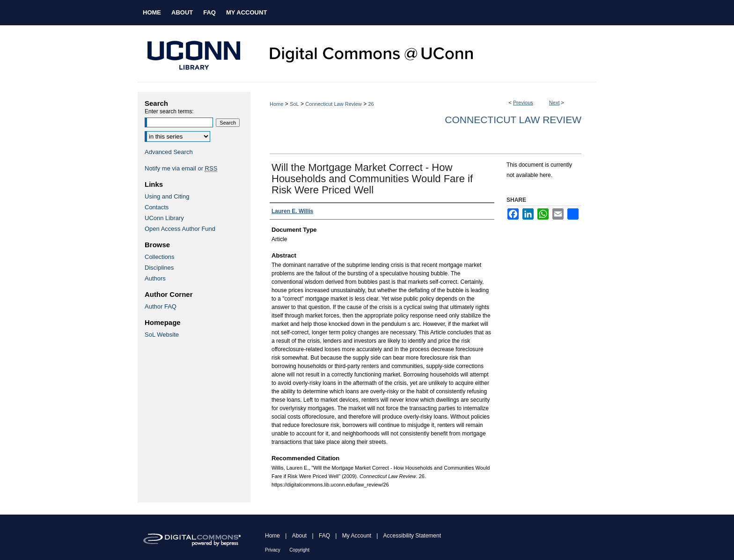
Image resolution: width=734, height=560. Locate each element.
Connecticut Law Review (333, 104)
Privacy (273, 550)
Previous (523, 103)
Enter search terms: (169, 111)
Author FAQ (161, 306)
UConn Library (164, 218)
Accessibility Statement (412, 536)
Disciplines (159, 268)
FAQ (324, 536)
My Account (357, 536)
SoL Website (162, 335)
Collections (160, 257)
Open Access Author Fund (180, 229)
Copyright (299, 550)
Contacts (157, 207)
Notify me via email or (181, 168)
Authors (155, 278)
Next (554, 103)
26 (371, 104)
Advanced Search (169, 152)
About (299, 536)
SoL (294, 104)
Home (276, 104)
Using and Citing (167, 196)
